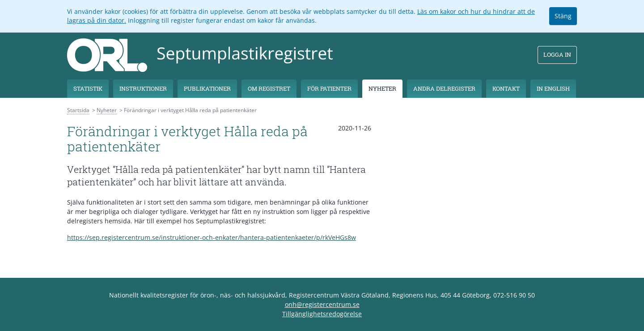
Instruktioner (143, 88)
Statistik (88, 88)
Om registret (269, 88)
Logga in (557, 54)
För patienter (329, 88)
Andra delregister (444, 88)
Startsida (78, 110)
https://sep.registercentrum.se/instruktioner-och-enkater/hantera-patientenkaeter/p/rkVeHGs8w (212, 237)
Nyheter (382, 88)
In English (553, 88)
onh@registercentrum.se (322, 304)
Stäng (563, 16)
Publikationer (207, 88)
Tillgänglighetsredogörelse (322, 314)
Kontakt (506, 88)
